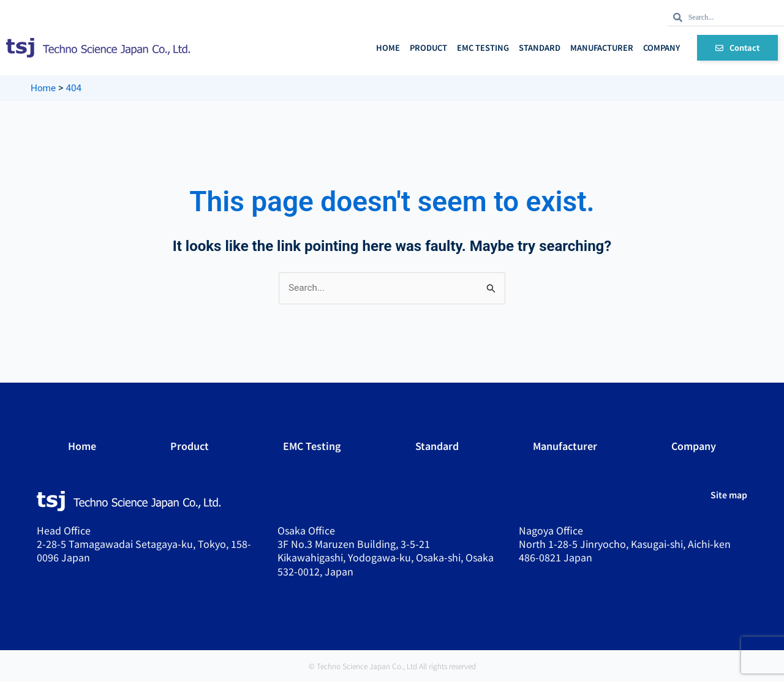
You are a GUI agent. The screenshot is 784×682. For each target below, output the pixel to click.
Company (661, 47)
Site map (729, 495)
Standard (540, 47)
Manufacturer (602, 47)
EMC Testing (483, 47)
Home (388, 47)
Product (428, 47)
